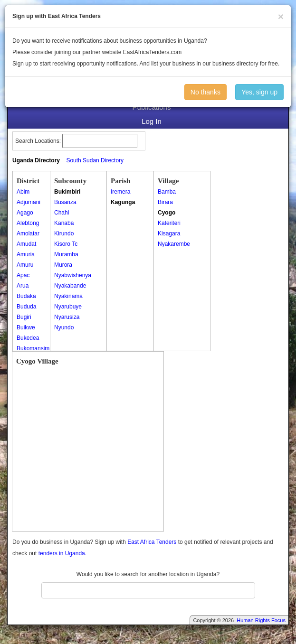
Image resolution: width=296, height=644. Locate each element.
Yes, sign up (259, 92)
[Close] (281, 16)
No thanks (205, 92)
